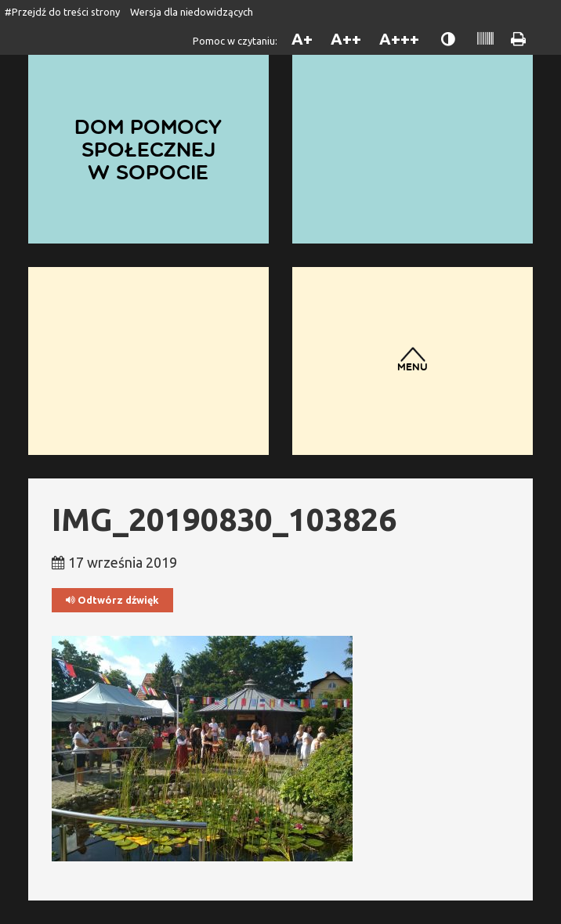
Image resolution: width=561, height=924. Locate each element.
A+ (302, 39)
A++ (346, 39)
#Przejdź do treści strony (62, 12)
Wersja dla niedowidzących (192, 12)
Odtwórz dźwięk (112, 600)
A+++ (399, 39)
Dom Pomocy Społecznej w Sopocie (148, 148)
